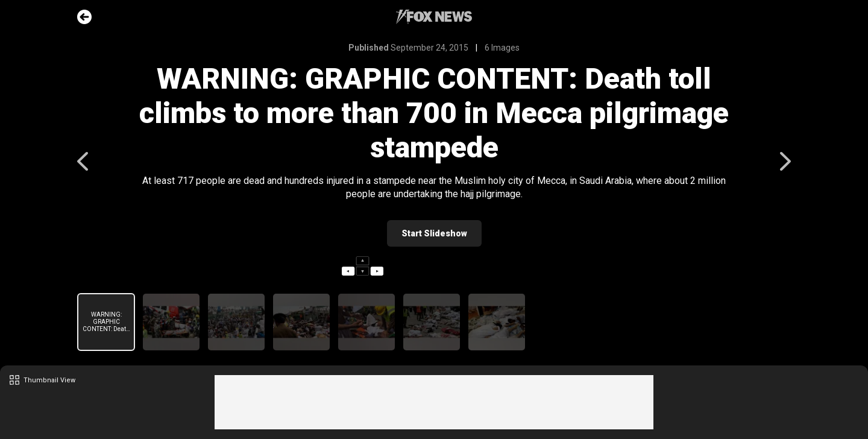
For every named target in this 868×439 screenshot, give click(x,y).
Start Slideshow (434, 233)
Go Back (84, 17)
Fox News (434, 17)
